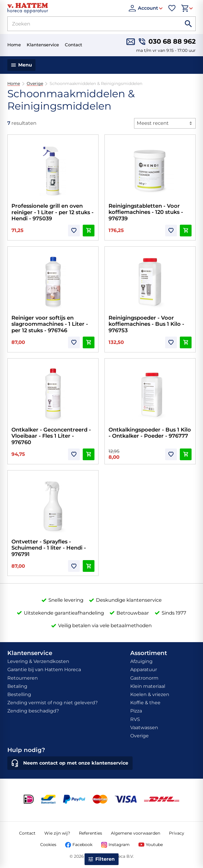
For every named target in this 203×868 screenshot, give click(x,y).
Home (14, 84)
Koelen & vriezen (150, 694)
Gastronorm (144, 678)
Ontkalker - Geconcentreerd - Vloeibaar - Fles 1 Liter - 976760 (51, 436)
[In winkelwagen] (89, 231)
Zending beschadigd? (33, 711)
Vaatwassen (144, 728)
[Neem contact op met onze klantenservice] (70, 763)
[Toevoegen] (74, 231)
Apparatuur (144, 670)
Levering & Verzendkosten (38, 661)
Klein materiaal (148, 686)
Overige (35, 84)
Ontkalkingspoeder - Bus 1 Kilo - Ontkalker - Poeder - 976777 (150, 433)
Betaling (17, 686)
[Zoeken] (88, 24)
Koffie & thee (145, 703)
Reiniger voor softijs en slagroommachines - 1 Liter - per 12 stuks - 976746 (50, 324)
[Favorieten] (172, 8)
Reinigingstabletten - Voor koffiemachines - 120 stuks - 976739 (146, 212)
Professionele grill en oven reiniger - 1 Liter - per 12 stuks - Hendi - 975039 (53, 212)
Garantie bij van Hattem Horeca (44, 670)
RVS (135, 719)
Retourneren (23, 678)
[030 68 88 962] (167, 42)
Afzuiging (141, 661)
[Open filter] (101, 859)
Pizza (136, 711)
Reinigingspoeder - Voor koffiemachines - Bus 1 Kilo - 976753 (146, 324)
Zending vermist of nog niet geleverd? (53, 703)
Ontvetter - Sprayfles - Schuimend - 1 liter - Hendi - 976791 (49, 548)
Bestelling (19, 694)
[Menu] (22, 65)
